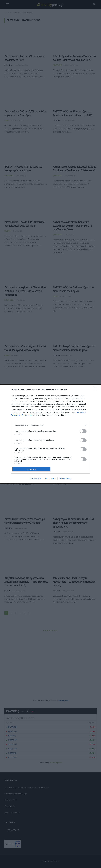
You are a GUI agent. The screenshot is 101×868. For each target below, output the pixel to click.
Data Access (50, 479)
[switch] (83, 431)
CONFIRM (31, 469)
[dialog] (50, 434)
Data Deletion (36, 479)
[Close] (96, 390)
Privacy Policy (65, 479)
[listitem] (50, 425)
